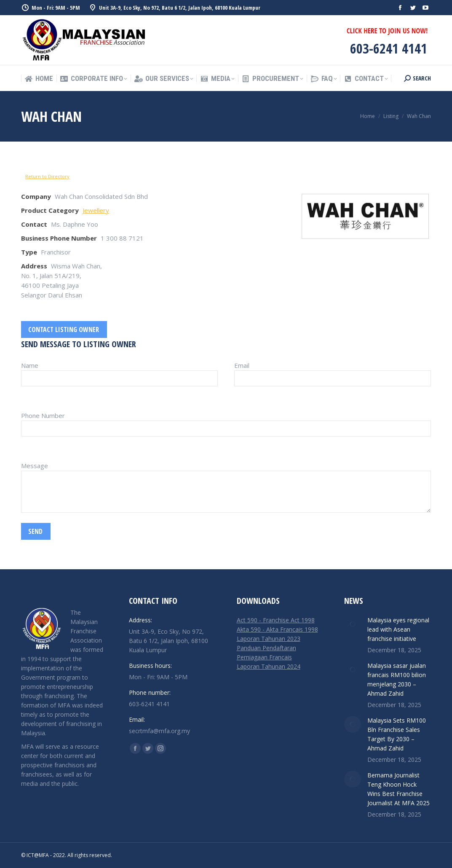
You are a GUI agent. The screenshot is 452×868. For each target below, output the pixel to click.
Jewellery (96, 210)
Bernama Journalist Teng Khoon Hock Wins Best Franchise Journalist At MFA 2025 (399, 789)
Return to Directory (47, 176)
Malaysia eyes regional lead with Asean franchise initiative (398, 629)
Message (35, 466)
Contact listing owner (64, 330)
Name (30, 365)
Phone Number (43, 415)
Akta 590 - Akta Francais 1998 (277, 629)
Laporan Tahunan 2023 (269, 639)
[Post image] (353, 624)
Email (242, 365)
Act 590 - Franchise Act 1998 (276, 620)
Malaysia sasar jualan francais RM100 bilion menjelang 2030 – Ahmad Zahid (397, 679)
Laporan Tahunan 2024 (269, 666)
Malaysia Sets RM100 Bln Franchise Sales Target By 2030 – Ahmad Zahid (397, 734)
